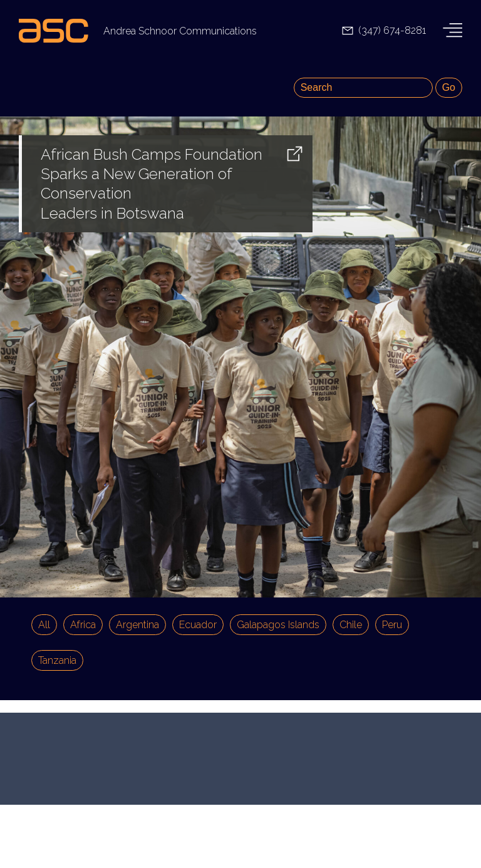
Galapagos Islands (278, 625)
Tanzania (57, 660)
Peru (392, 625)
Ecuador (198, 625)
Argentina (137, 625)
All (44, 625)
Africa (83, 625)
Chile (351, 625)
